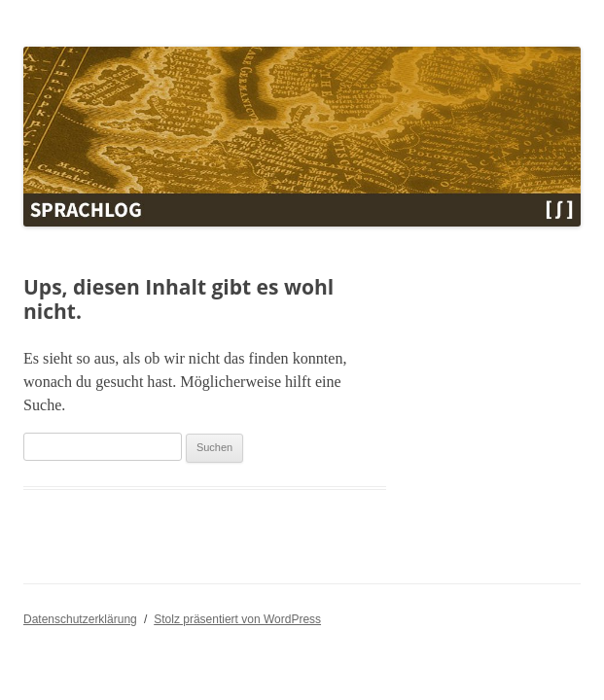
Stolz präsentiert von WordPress (237, 619)
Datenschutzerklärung (80, 619)
